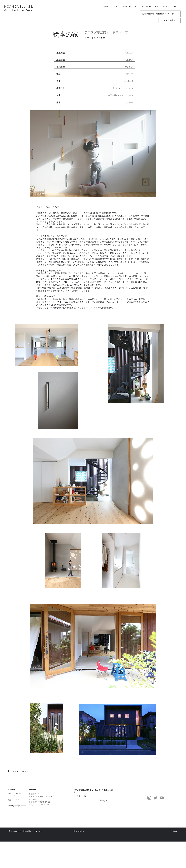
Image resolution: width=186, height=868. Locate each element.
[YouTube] (162, 798)
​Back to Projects (20, 771)
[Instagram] (149, 798)
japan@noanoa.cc (21, 806)
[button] (160, 14)
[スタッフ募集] (170, 20)
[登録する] (104, 801)
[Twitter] (155, 798)
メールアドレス (80, 796)
